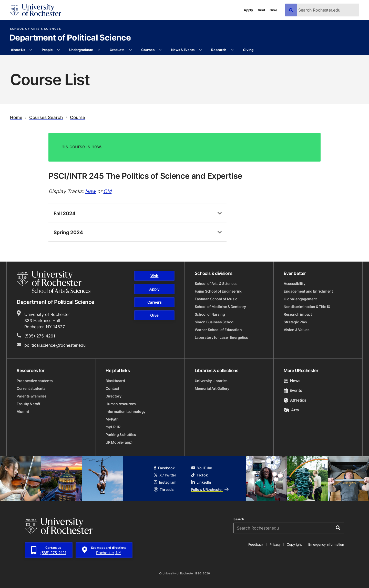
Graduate (117, 50)
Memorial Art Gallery (212, 388)
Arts (291, 410)
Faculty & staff (28, 404)
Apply (248, 10)
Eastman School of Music (216, 299)
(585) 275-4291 (40, 336)
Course (78, 117)
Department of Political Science (70, 38)
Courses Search (46, 117)
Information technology (126, 411)
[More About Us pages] (31, 50)
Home (16, 117)
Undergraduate (81, 50)
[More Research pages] (232, 50)
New (90, 191)
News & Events (183, 50)
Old (107, 191)
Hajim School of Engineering (219, 291)
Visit (262, 10)
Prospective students (35, 381)
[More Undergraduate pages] (99, 50)
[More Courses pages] (160, 50)
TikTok (199, 475)
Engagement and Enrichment (308, 291)
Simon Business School (215, 322)
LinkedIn (201, 482)
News (292, 381)
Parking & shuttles (121, 435)
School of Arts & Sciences (35, 29)
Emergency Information (326, 544)
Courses (148, 50)
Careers (155, 302)
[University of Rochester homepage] (36, 10)
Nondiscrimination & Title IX (307, 307)
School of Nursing (210, 314)
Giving (248, 50)
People (47, 50)
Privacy (275, 544)
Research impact (298, 314)
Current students (31, 388)
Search (239, 519)
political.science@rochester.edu (55, 345)
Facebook (164, 468)
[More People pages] (59, 50)
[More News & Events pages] (200, 50)
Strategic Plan (295, 322)
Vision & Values (297, 330)
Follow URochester (210, 489)
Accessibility (294, 283)
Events (293, 390)
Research (219, 50)
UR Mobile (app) (119, 442)
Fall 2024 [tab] (65, 213)
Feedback (256, 544)
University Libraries (211, 381)
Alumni (23, 411)
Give (273, 10)
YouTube (202, 468)
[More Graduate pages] (130, 50)
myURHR (113, 427)
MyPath (112, 419)
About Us (18, 50)
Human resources (121, 404)
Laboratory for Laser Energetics (221, 337)
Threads (164, 489)
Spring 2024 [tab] (68, 232)
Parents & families (32, 396)
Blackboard (115, 381)
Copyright (294, 544)
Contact (112, 388)
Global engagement (300, 299)
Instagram (165, 482)
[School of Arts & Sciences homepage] (54, 282)
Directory (113, 396)
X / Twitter (165, 475)
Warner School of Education (218, 330)
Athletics (295, 400)
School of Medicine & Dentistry (221, 307)
